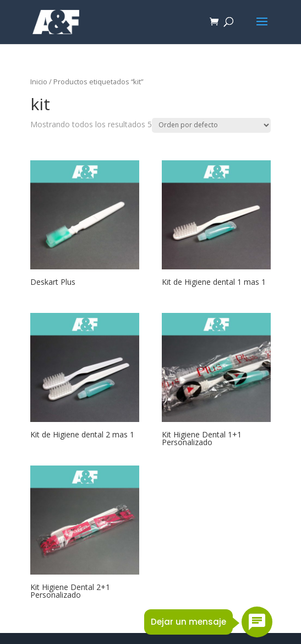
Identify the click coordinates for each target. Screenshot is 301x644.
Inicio (39, 82)
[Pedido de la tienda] (211, 125)
